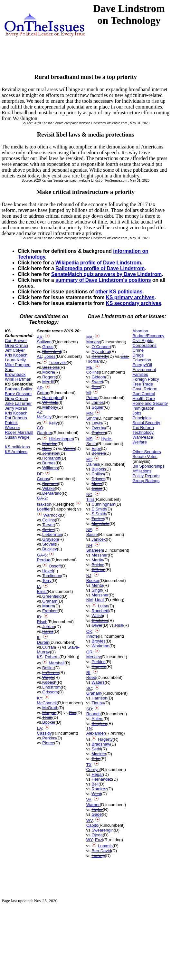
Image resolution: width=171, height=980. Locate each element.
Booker (49, 722)
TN (89, 728)
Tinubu (98, 703)
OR (90, 652)
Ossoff (55, 566)
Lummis (105, 846)
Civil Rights (143, 341)
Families (140, 374)
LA (40, 728)
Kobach (49, 682)
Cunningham (103, 504)
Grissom (50, 692)
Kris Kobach (16, 355)
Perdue (44, 560)
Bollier (48, 668)
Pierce (48, 743)
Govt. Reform (145, 389)
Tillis (90, 499)
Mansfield (100, 523)
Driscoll (98, 479)
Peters (92, 398)
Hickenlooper (61, 439)
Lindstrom (51, 687)
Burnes (49, 463)
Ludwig (98, 856)
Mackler (99, 754)
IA (39, 587)
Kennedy (100, 356)
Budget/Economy (148, 336)
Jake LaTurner (18, 403)
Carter (48, 530)
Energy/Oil (142, 365)
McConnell (47, 703)
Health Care (143, 399)
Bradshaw (101, 744)
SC (89, 688)
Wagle (48, 677)
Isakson (44, 504)
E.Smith (99, 509)
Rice (96, 387)
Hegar (97, 774)
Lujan (103, 606)
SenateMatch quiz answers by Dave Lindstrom (106, 274)
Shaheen (95, 550)
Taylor (97, 809)
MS (90, 439)
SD (89, 709)
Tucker (98, 519)
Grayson (50, 539)
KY (40, 698)
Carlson (99, 433)
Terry (47, 580)
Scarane (50, 484)
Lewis (97, 423)
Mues (97, 484)
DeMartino (52, 493)
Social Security (146, 423)
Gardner (45, 433)
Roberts (52, 657)
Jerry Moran (16, 408)
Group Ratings (146, 481)
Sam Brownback (15, 372)
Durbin (43, 642)
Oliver (97, 625)
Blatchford (52, 352)
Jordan (49, 627)
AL (40, 356)
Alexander (96, 733)
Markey (93, 342)
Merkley (94, 657)
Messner (100, 555)
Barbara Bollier (19, 389)
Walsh (69, 448)
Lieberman (52, 534)
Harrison (99, 698)
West (96, 794)
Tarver (48, 525)
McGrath (50, 708)
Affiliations (142, 471)
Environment (144, 370)
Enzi (99, 840)
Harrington (52, 398)
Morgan (49, 713)
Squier (98, 407)
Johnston (51, 453)
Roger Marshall (19, 432)
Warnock (52, 515)
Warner (93, 805)
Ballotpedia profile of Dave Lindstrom (100, 268)
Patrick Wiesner (13, 425)
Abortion (140, 331)
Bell (95, 784)
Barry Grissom (18, 394)
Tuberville (58, 362)
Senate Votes (145, 457)
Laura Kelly (15, 360)
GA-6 (42, 555)
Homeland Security (150, 403)
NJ (89, 576)
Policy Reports (146, 476)
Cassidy (44, 733)
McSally (44, 417)
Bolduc (98, 565)
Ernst (42, 591)
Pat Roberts (16, 418)
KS (40, 657)
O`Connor (101, 347)
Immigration (143, 408)
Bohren (98, 453)
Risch (42, 622)
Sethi (96, 749)
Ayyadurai (101, 352)
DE (40, 474)
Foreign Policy (146, 379)
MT (89, 459)
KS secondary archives (134, 303)
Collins (48, 520)
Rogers (49, 377)
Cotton (43, 393)
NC (89, 495)
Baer (47, 448)
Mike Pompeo (18, 365)
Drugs (138, 355)
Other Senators (147, 452)
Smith (92, 418)
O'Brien (98, 570)
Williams (50, 468)
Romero (99, 666)
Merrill (48, 382)
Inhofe (92, 636)
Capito (92, 825)
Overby (98, 428)
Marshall (57, 663)
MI (89, 393)
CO (40, 428)
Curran (49, 647)
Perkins (49, 738)
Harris (48, 631)
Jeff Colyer (15, 350)
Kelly (53, 423)
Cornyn (93, 770)
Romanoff (51, 458)
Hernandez (102, 779)
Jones (50, 356)
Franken (50, 611)
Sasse (92, 534)
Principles (141, 418)
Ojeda (97, 835)
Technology (143, 432)
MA (90, 337)
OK (89, 631)
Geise (97, 488)
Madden (50, 444)
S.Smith (99, 514)
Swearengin (103, 830)
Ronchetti (100, 611)
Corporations (144, 345)
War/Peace (143, 437)
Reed (91, 677)
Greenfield (52, 596)
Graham (50, 601)
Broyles (98, 641)
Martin (97, 560)
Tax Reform (143, 428)
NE (89, 530)
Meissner (100, 595)
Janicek (99, 539)
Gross (48, 347)
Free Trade (143, 384)
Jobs (137, 413)
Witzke (48, 488)
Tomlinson (52, 576)
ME (90, 367)
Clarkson (100, 620)
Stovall (48, 544)
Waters (98, 682)
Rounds (94, 714)
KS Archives (16, 452)
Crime (138, 350)
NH (89, 545)
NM (90, 600)
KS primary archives (130, 297)
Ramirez (99, 789)
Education (142, 360)
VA (89, 800)
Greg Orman (16, 345)
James (98, 402)
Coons (43, 479)
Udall (100, 600)
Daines (93, 464)
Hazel (47, 571)
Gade (97, 814)
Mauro (48, 606)
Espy (96, 448)
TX (89, 765)
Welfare (140, 442)
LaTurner (51, 673)
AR (40, 388)
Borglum (99, 723)
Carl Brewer (16, 341)
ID (39, 617)
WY (90, 840)
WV (90, 820)
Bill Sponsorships (148, 466)
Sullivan (44, 342)
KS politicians (17, 447)
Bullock (98, 469)
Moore (48, 372)
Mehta (97, 585)
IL (39, 637)
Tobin (47, 717)
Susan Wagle (17, 437)
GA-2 (42, 498)
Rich (119, 625)
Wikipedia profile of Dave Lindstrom (98, 263)
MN (90, 413)
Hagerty (105, 739)
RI (88, 673)
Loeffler (44, 509)
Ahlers (97, 719)
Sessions (51, 367)
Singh (97, 590)
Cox (73, 713)
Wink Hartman (18, 379)
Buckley (50, 549)
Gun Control (144, 394)
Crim (96, 759)
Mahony (50, 407)
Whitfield (50, 402)
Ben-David (101, 851)
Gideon (98, 377)
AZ (40, 412)
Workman (100, 646)
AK (40, 337)
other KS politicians (119, 292)
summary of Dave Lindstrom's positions (103, 280)
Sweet (97, 382)
